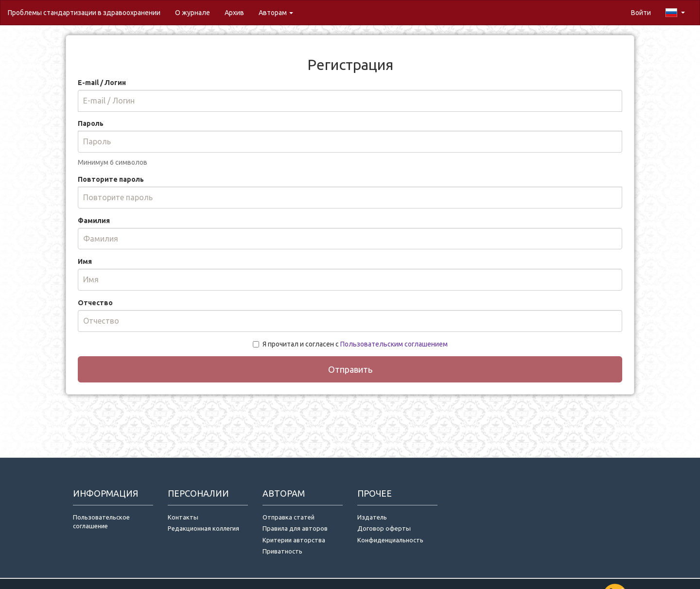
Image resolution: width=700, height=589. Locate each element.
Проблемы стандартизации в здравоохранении (84, 13)
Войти (641, 13)
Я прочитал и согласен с (350, 344)
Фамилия (94, 221)
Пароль (91, 123)
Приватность (284, 551)
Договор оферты (384, 528)
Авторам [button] (276, 13)
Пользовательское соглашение (101, 522)
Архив (234, 13)
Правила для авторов (295, 528)
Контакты (183, 517)
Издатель (372, 517)
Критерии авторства (294, 540)
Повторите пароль (111, 179)
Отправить (350, 369)
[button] (675, 13)
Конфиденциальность (390, 540)
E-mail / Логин (102, 83)
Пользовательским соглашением (394, 344)
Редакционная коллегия (203, 528)
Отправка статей (289, 517)
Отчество (95, 303)
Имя (85, 261)
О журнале (196, 12)
